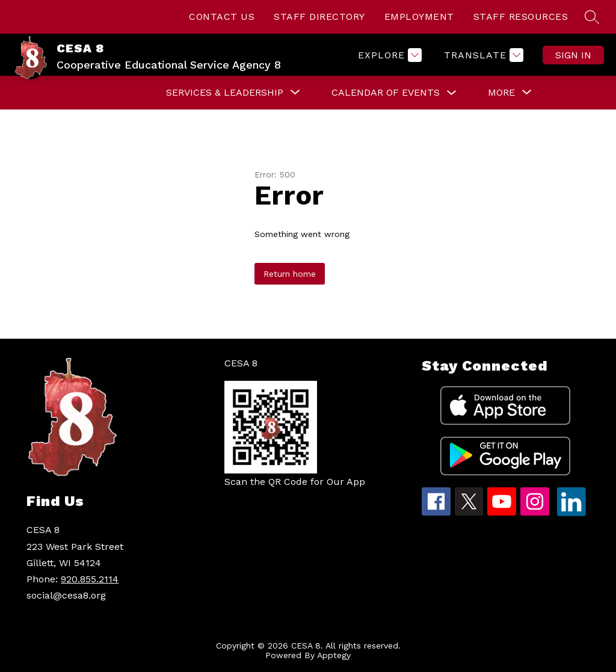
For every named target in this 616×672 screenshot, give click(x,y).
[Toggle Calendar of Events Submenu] (452, 93)
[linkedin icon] (571, 513)
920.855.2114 (90, 579)
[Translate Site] (482, 55)
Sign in (573, 55)
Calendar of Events (386, 92)
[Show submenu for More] (501, 93)
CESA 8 (241, 363)
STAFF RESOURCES (521, 17)
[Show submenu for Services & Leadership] (225, 93)
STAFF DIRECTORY (319, 17)
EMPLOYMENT (419, 17)
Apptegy (334, 655)
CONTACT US (222, 17)
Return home (290, 274)
